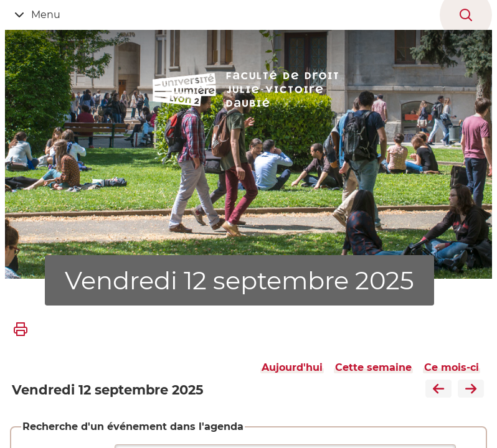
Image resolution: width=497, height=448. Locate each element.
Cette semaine (373, 367)
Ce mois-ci (452, 367)
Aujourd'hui (292, 367)
